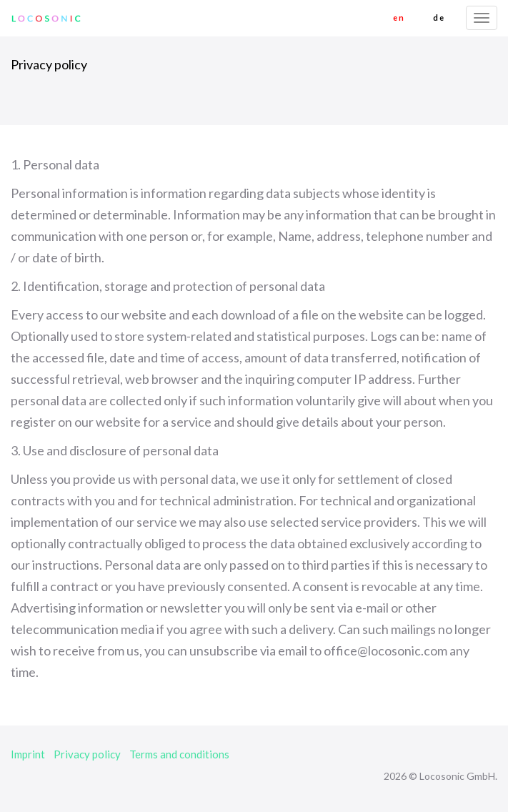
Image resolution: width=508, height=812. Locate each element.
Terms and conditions (179, 754)
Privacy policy (87, 754)
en (399, 18)
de (439, 18)
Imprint (28, 754)
